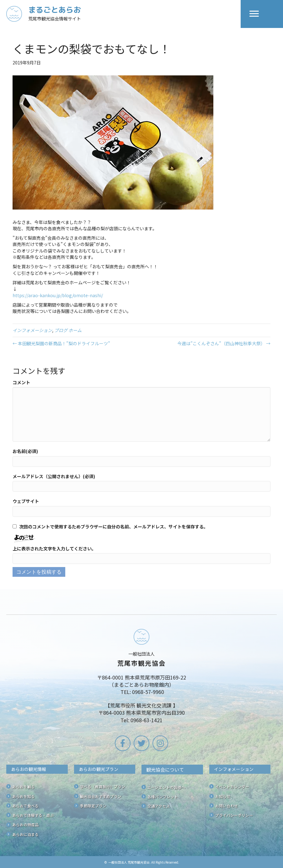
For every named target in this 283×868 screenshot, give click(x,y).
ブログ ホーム (68, 330)
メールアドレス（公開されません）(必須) (54, 476)
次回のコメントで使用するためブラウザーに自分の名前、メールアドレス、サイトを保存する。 (114, 527)
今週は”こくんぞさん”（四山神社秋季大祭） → (224, 343)
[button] (123, 743)
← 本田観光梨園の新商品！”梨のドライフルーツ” (61, 343)
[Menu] (254, 14)
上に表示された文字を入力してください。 (54, 549)
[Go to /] (123, 14)
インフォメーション (32, 330)
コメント (21, 382)
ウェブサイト (26, 501)
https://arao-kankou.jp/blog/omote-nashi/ (58, 295)
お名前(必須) (25, 451)
